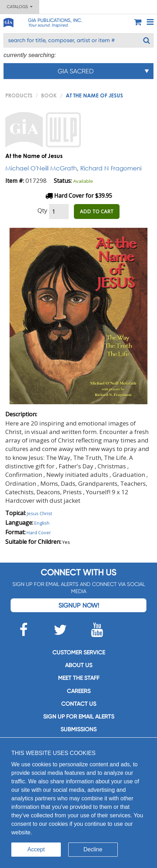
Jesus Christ (39, 513)
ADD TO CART (97, 211)
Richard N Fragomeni (111, 168)
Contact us (79, 704)
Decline (93, 849)
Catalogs (20, 7)
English (42, 523)
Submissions (78, 729)
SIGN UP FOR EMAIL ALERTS (79, 717)
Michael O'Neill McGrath (41, 168)
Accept (36, 849)
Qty (42, 210)
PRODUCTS (19, 95)
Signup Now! (79, 605)
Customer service (79, 652)
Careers (79, 691)
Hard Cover (39, 532)
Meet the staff (79, 678)
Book (49, 95)
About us (79, 665)
